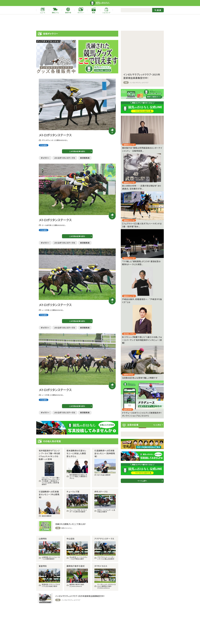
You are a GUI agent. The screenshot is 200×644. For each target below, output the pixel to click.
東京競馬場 (85, 158)
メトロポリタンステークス (65, 158)
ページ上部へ (142, 481)
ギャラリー (45, 158)
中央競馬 (44, 145)
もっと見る (157, 425)
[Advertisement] (100, 22)
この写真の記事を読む (77, 151)
